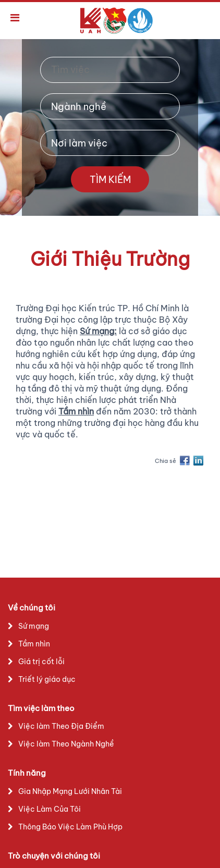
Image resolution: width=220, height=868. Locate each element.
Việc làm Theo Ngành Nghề (66, 744)
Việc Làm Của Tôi (50, 809)
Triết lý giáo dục (47, 679)
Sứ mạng (34, 626)
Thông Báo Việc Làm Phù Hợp (70, 827)
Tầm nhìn (34, 644)
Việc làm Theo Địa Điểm (61, 726)
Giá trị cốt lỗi (41, 662)
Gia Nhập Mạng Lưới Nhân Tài (70, 791)
